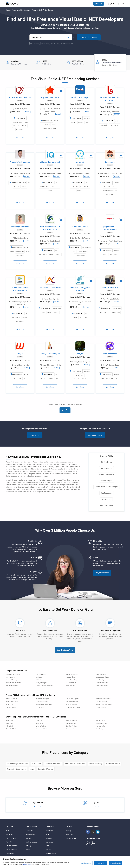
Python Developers (12, 699)
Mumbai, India (101, 720)
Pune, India (39, 720)
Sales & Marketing (95, 764)
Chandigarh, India (102, 723)
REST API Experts (71, 704)
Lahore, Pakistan (41, 726)
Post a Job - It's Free (89, 37)
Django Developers (102, 702)
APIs (47, 846)
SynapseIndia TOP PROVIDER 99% (110, 228)
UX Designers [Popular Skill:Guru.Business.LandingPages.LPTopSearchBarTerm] (45, 43)
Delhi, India (39, 723)
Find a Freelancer (11, 838)
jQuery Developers (41, 683)
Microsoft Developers (12, 680)
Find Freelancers (95, 435)
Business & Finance (113, 764)
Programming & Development (18, 764)
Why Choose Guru (102, 573)
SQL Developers (106, 468)
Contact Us (49, 838)
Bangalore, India (71, 723)
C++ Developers (71, 683)
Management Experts (12, 686)
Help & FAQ (49, 831)
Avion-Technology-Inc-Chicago (80, 289)
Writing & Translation (53, 764)
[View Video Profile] (61, 91)
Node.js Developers (12, 702)
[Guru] (12, 4)
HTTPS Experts (41, 707)
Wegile (20, 354)
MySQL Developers (72, 674)
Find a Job (9, 842)
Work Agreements (31, 842)
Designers (39, 677)
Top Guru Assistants (50, 97)
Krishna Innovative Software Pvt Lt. (20, 289)
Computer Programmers (13, 683)
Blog (47, 834)
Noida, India (9, 720)
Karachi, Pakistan (72, 720)
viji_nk (80, 354)
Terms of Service (71, 838)
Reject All (101, 863)
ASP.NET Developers (106, 474)
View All (65, 410)
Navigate (9, 827)
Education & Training (46, 769)
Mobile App (49, 842)
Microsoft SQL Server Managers (107, 487)
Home (8, 10)
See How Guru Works (65, 650)
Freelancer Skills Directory (21, 10)
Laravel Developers (42, 702)
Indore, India (10, 726)
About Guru (29, 831)
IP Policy (69, 831)
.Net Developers (107, 493)
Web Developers (101, 680)
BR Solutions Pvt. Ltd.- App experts (110, 99)
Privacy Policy (70, 834)
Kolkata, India (100, 726)
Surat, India (9, 723)
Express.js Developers (73, 707)
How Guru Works (31, 834)
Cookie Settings (51, 853)
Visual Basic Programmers (74, 680)
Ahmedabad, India (42, 729)
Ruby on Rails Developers (44, 704)
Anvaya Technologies (50, 354)
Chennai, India (70, 729)
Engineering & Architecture (16, 769)
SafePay (28, 846)
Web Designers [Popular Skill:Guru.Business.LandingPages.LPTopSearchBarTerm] (35, 43)
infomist (80, 162)
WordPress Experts (102, 683)
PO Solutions (10, 853)
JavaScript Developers (13, 674)
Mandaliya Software (20, 227)
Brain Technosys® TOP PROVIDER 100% (50, 228)
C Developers (106, 499)
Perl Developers (101, 707)
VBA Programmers (102, 686)
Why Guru (29, 838)
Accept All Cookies (115, 863)
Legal (32, 769)
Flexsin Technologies (80, 97)
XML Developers (71, 677)
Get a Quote (20, 138)
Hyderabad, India (11, 729)
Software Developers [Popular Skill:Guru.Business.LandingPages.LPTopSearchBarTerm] (67, 43)
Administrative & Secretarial (75, 764)
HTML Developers (106, 505)
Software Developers (103, 677)
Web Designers (71, 686)
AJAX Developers (41, 680)
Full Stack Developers (73, 702)
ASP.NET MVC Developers (104, 704)
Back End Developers (42, 699)
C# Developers (106, 462)
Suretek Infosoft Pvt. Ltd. (20, 97)
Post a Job (99, 4)
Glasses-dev (110, 162)
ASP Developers (107, 481)
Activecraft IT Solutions (50, 288)
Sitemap (48, 850)
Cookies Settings (86, 863)
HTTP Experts (10, 704)
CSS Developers (11, 677)
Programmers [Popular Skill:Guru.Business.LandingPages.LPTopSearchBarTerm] (55, 43)
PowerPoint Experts (72, 699)
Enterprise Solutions (12, 846)
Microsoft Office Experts (104, 699)
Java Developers (101, 674)
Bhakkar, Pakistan (72, 726)
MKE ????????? (110, 354)
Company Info (31, 827)
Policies (69, 827)
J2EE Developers (11, 707)
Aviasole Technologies (20, 162)
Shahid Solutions (80, 227)
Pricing (28, 850)
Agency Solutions (11, 850)
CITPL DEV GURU (110, 288)
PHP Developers (41, 674)
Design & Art (37, 764)
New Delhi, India (101, 729)
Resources (50, 827)
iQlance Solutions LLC (50, 162)
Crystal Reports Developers (44, 686)
